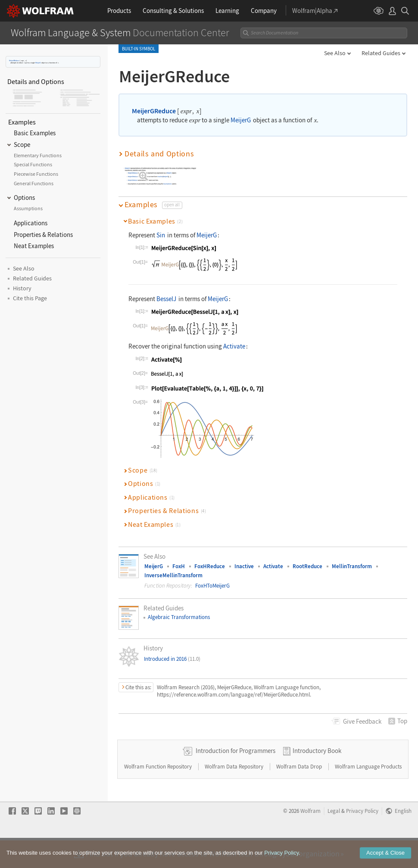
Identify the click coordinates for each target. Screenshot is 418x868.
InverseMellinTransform (173, 575)
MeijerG (38, 63)
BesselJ (166, 299)
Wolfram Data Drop (300, 794)
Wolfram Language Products (368, 794)
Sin (161, 235)
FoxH (179, 566)
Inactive (244, 566)
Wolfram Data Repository (235, 794)
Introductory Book (317, 778)
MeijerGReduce (14, 61)
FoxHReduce (210, 566)
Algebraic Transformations (179, 617)
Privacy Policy (362, 838)
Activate (234, 346)
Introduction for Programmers (236, 778)
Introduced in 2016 (172, 659)
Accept (385, 860)
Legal (334, 838)
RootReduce (307, 566)
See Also (335, 53)
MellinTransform (352, 566)
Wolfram (310, 838)
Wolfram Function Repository (159, 794)
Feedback (362, 721)
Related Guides (381, 53)
